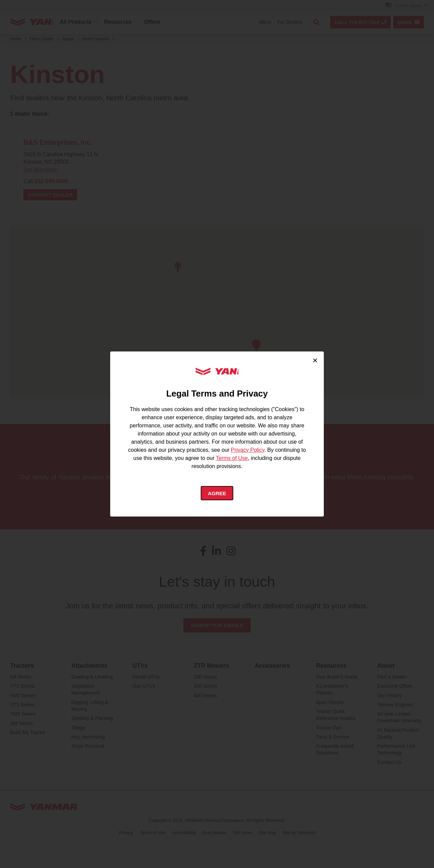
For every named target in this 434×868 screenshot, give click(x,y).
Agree (217, 494)
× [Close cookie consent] (315, 359)
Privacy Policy (248, 450)
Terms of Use (232, 458)
